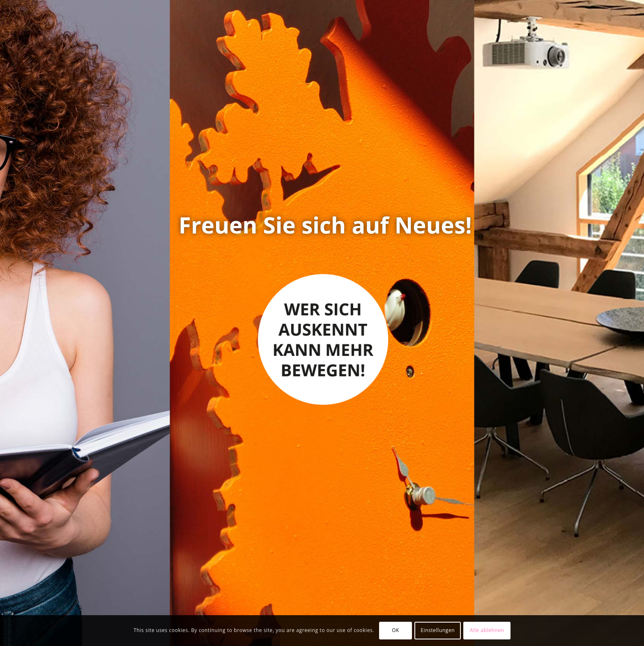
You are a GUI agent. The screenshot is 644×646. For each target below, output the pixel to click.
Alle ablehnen (487, 630)
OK (396, 630)
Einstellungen (438, 630)
